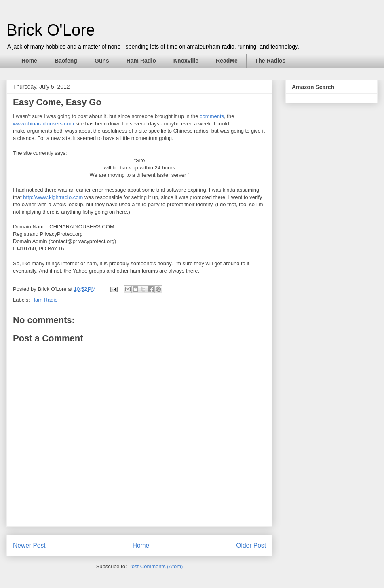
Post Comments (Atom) (155, 566)
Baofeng (66, 61)
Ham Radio (141, 61)
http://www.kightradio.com (53, 197)
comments (212, 116)
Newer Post (29, 545)
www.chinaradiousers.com (43, 124)
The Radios (270, 61)
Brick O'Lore (51, 30)
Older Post (251, 545)
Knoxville (186, 61)
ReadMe (227, 61)
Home (29, 61)
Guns (102, 61)
